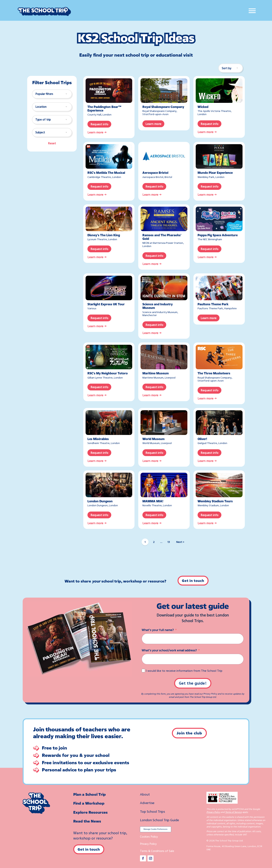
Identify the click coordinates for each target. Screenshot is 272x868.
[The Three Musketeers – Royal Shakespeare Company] (219, 357)
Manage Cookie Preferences (156, 829)
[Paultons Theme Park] (219, 288)
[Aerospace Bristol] (164, 156)
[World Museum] (164, 422)
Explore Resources (90, 812)
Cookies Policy (149, 836)
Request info (99, 124)
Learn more (153, 124)
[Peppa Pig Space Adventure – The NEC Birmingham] (219, 219)
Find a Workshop (89, 803)
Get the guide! (193, 683)
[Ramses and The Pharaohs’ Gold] (164, 219)
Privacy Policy (210, 694)
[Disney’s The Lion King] (109, 219)
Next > (180, 542)
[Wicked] (219, 91)
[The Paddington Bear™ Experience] (109, 91)
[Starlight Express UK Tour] (109, 288)
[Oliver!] (219, 422)
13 (169, 542)
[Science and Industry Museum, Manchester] (164, 288)
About (145, 794)
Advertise (147, 803)
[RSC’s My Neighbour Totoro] (109, 357)
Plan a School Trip (90, 794)
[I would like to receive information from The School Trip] (143, 671)
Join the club (189, 733)
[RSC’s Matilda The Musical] (109, 156)
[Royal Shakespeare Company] (164, 91)
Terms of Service (233, 812)
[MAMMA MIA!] (164, 485)
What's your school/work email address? (169, 650)
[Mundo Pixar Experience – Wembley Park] (219, 156)
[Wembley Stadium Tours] (219, 485)
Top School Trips (152, 811)
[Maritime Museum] (164, 357)
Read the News (87, 821)
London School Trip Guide (159, 820)
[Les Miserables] (109, 422)
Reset (52, 143)
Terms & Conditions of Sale (157, 851)
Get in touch (193, 581)
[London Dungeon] (109, 485)
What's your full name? (158, 630)
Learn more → (97, 132)
